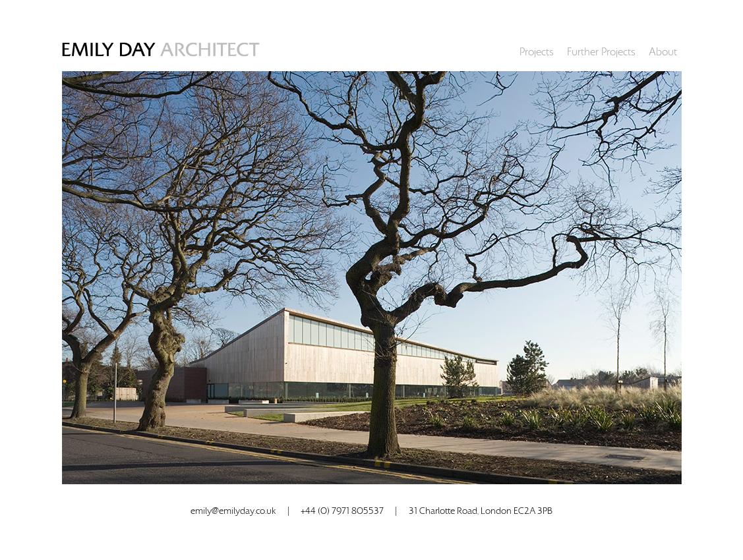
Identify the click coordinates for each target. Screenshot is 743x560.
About (663, 52)
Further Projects (601, 52)
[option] (372, 278)
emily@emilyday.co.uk (233, 511)
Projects (537, 52)
